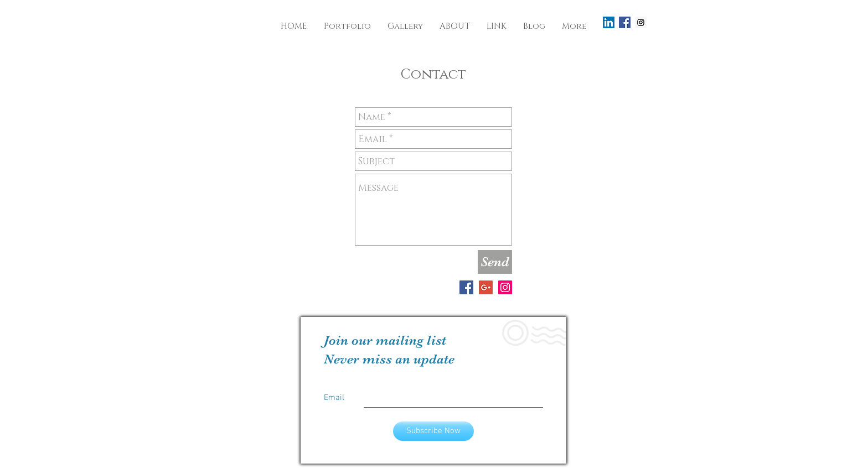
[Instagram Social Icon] (641, 22)
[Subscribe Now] (433, 431)
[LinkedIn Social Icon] (609, 22)
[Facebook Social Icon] (625, 22)
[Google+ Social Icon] (486, 287)
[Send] (495, 262)
